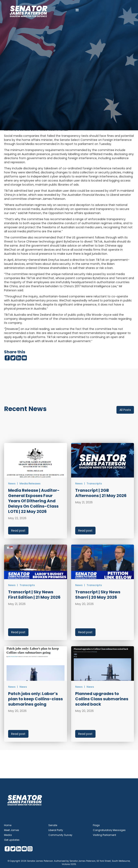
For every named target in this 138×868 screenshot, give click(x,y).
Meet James (12, 830)
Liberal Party (56, 830)
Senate (53, 825)
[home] (28, 10)
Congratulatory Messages (109, 830)
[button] (77, 10)
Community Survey (60, 835)
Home (8, 825)
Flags (96, 825)
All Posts (125, 410)
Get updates (12, 840)
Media (8, 835)
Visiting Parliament (104, 835)
